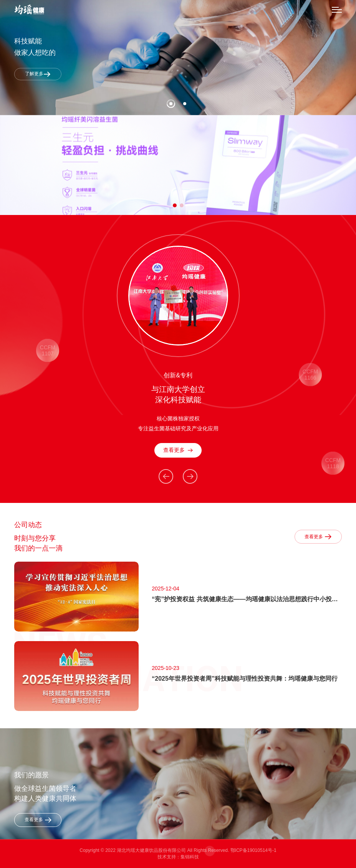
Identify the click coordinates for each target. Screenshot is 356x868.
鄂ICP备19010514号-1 (253, 850)
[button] (175, 205)
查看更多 (178, 450)
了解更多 (38, 74)
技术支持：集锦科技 (178, 857)
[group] (178, 165)
